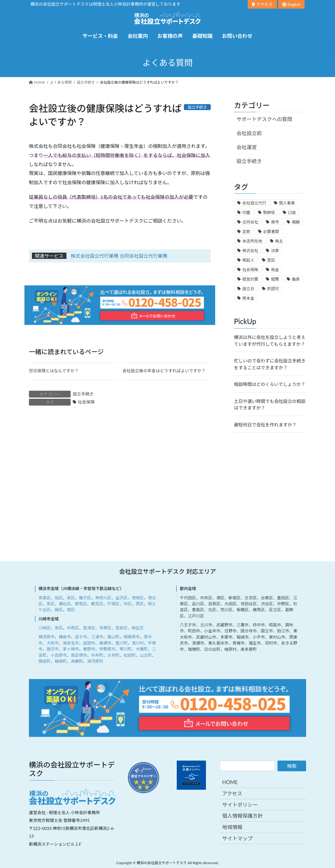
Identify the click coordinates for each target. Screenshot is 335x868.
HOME (230, 782)
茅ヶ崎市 (71, 649)
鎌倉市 (65, 637)
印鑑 (246, 212)
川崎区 (45, 628)
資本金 (248, 298)
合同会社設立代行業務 (143, 256)
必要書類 (271, 232)
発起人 (248, 260)
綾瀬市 (105, 643)
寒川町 (126, 649)
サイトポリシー (240, 805)
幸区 (59, 628)
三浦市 (97, 637)
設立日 (248, 289)
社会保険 (86, 402)
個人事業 (287, 203)
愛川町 (121, 643)
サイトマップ (237, 838)
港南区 (138, 598)
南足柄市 (79, 655)
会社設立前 (249, 133)
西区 (140, 604)
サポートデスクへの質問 (265, 119)
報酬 (296, 222)
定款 (246, 232)
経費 (275, 279)
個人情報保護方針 (242, 816)
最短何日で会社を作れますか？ (265, 425)
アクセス (262, 4)
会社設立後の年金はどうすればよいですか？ (164, 371)
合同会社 (250, 222)
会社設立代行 (254, 203)
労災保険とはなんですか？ (54, 371)
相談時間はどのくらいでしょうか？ (270, 384)
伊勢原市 (107, 649)
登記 (271, 260)
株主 (279, 241)
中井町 (97, 655)
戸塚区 (113, 604)
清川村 (138, 643)
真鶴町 (77, 661)
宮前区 (121, 628)
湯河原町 (95, 661)
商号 (275, 222)
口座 (292, 212)
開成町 (45, 661)
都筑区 (81, 604)
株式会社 (250, 251)
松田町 (129, 655)
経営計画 (250, 279)
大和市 (53, 643)
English (291, 4)
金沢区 (121, 598)
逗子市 (81, 637)
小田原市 (59, 655)
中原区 (73, 628)
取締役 (269, 212)
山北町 (146, 655)
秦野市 (89, 649)
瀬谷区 (65, 604)
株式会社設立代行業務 (94, 256)
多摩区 (105, 628)
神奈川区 (103, 598)
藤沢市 (53, 649)
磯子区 (85, 598)
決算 (275, 251)
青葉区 (45, 598)
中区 (127, 604)
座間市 (89, 643)
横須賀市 (46, 637)
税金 (275, 270)
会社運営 (247, 147)
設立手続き (83, 394)
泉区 (71, 598)
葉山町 (113, 637)
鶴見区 (97, 604)
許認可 (273, 289)
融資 (296, 279)
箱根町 (61, 661)
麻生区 (138, 628)
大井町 (113, 655)
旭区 (59, 598)
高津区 (89, 628)
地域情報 (232, 827)
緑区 (59, 610)
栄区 (51, 604)
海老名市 (71, 643)
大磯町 (142, 649)
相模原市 (131, 637)
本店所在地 (252, 241)
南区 (71, 610)
